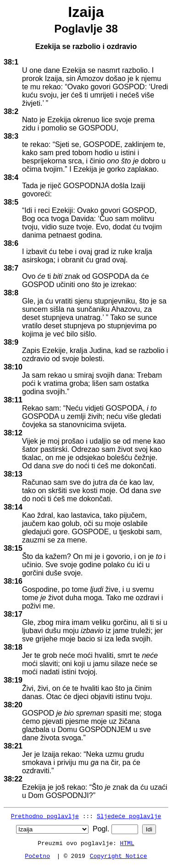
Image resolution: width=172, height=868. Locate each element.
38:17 (13, 614)
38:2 (11, 111)
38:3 (11, 136)
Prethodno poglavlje (45, 816)
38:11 (13, 400)
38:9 (11, 342)
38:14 (13, 507)
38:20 (13, 705)
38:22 (13, 779)
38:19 (13, 680)
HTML (127, 843)
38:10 (13, 367)
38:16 (13, 581)
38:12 (13, 433)
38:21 (13, 746)
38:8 (11, 293)
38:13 (13, 474)
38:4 (11, 177)
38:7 (11, 268)
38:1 (11, 62)
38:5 (11, 202)
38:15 (13, 548)
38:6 (11, 243)
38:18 (13, 647)
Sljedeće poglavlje (129, 816)
